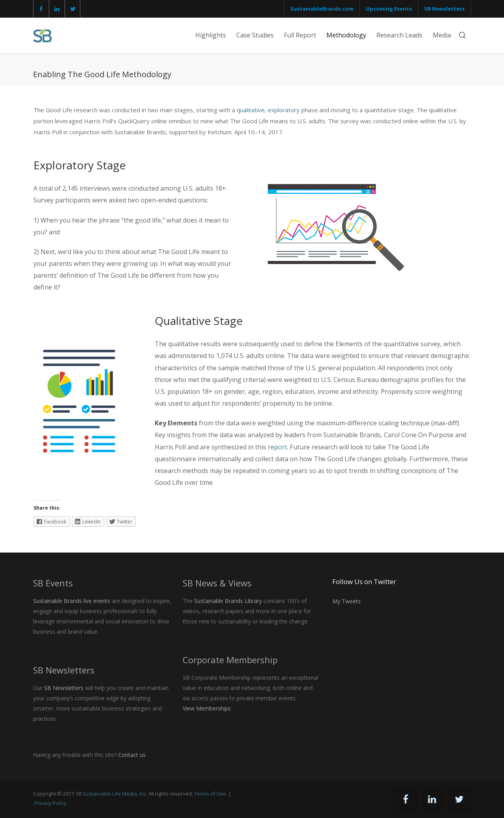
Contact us (132, 755)
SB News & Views (217, 583)
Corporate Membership (230, 660)
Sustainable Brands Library (228, 601)
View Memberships (207, 708)
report (277, 447)
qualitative (251, 110)
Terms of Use (210, 794)
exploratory (284, 110)
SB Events (53, 583)
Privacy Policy (50, 803)
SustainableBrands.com (322, 9)
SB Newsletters (444, 9)
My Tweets (346, 601)
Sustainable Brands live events (72, 601)
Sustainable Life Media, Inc (114, 794)
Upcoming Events (389, 9)
